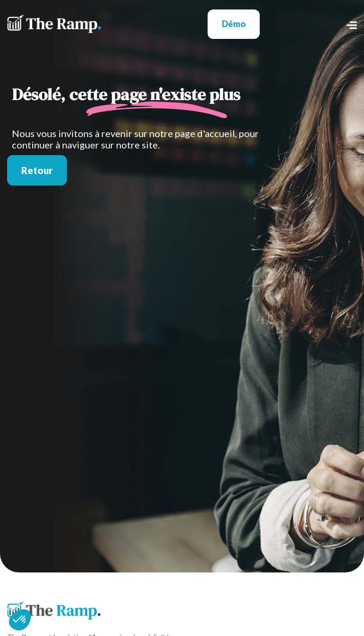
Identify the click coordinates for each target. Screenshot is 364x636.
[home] (54, 24)
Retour (37, 170)
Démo (234, 24)
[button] (308, 24)
